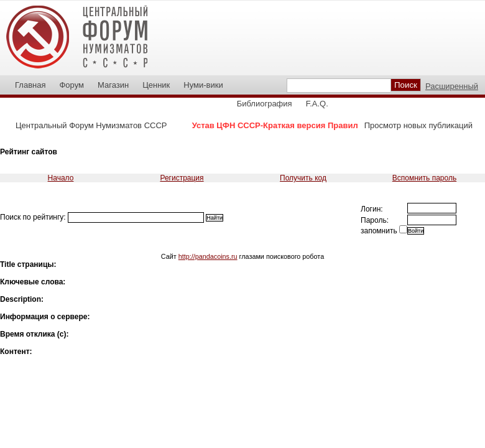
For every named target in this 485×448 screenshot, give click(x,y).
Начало (61, 178)
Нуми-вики (203, 85)
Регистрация (182, 178)
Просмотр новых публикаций (418, 125)
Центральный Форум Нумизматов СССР (91, 125)
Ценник (156, 85)
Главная (30, 85)
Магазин (113, 85)
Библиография (265, 104)
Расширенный (452, 86)
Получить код (303, 178)
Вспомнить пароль (424, 178)
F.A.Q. (317, 104)
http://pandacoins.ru (208, 256)
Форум (72, 85)
